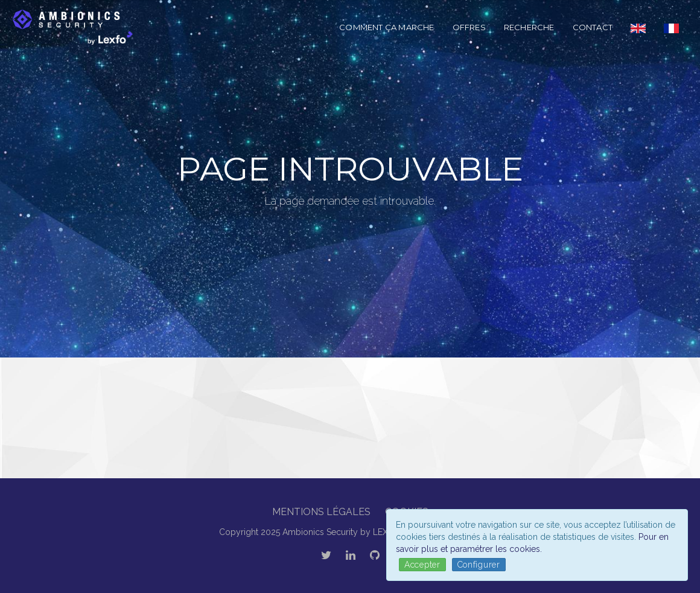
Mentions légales (321, 512)
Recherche (529, 27)
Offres (469, 27)
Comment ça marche (387, 27)
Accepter (422, 565)
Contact (593, 27)
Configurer (479, 565)
